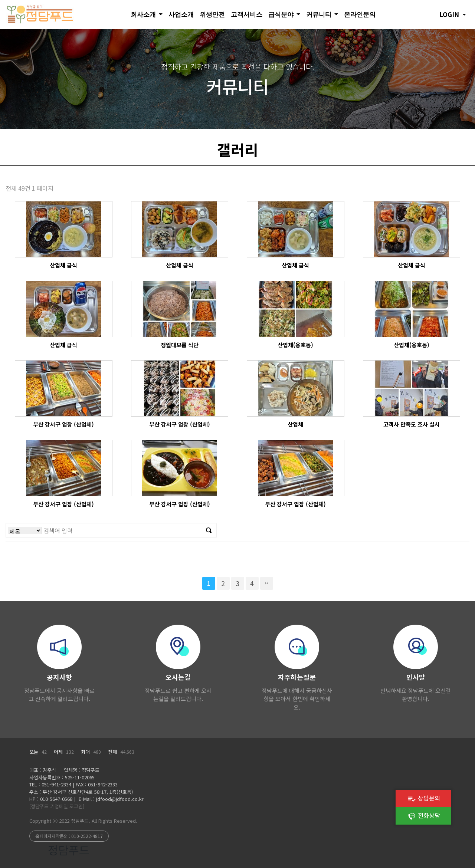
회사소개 (144, 14)
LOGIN (450, 14)
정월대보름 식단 (180, 345)
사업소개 (181, 14)
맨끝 (267, 583)
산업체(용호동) (295, 345)
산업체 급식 (63, 265)
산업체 (295, 424)
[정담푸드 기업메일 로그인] (57, 806)
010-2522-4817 (87, 836)
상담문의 (424, 798)
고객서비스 (247, 14)
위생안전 (212, 14)
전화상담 (424, 815)
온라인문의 (360, 14)
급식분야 (282, 14)
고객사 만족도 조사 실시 (412, 424)
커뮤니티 (320, 14)
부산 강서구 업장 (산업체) (63, 424)
